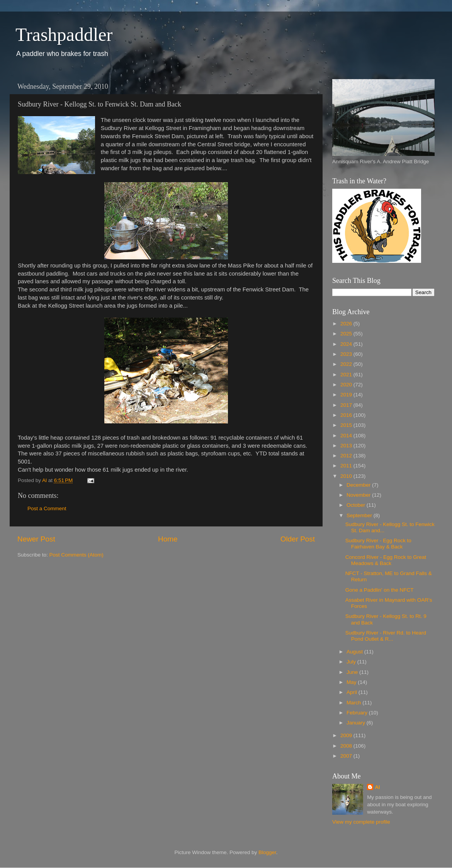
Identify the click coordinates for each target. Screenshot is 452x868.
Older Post (298, 539)
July (352, 662)
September (360, 515)
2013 (347, 446)
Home (168, 539)
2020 (347, 385)
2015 (347, 425)
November (359, 495)
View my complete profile (361, 822)
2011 (347, 466)
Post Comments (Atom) (76, 555)
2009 (347, 735)
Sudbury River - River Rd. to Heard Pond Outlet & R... (386, 636)
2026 (347, 324)
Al (377, 787)
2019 (347, 395)
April (353, 692)
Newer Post (36, 539)
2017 (347, 405)
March (354, 703)
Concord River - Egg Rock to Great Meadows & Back (386, 560)
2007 (347, 756)
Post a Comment (47, 508)
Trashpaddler (64, 35)
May (352, 682)
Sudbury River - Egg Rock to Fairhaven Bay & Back (378, 544)
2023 (347, 354)
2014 (347, 436)
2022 (347, 364)
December (359, 485)
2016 (347, 415)
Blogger (267, 852)
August (355, 652)
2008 (347, 746)
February (358, 713)
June (353, 672)
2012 (347, 456)
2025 (347, 334)
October (357, 505)
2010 (347, 476)
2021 (347, 375)
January (357, 723)
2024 (347, 344)
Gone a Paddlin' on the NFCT (380, 590)
